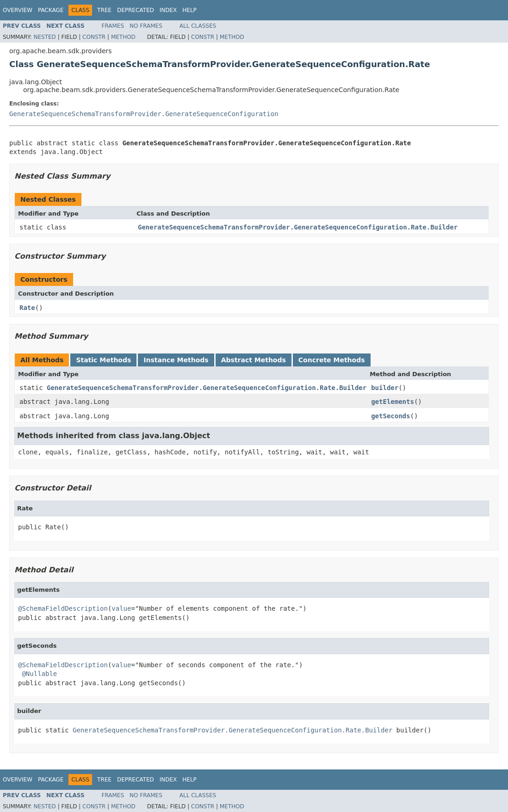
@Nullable (39, 674)
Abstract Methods (254, 360)
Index (168, 10)
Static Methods (103, 360)
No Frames (146, 26)
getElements (393, 402)
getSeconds (390, 416)
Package (51, 10)
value (121, 608)
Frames (113, 26)
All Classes (198, 26)
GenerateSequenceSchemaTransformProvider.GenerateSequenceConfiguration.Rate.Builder (298, 227)
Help (189, 10)
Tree (104, 10)
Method (123, 37)
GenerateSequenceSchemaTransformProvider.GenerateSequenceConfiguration (144, 114)
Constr (94, 37)
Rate (27, 308)
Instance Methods (176, 360)
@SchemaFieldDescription (63, 608)
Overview (18, 10)
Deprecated (136, 10)
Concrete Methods (332, 360)
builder (385, 388)
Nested (44, 37)
